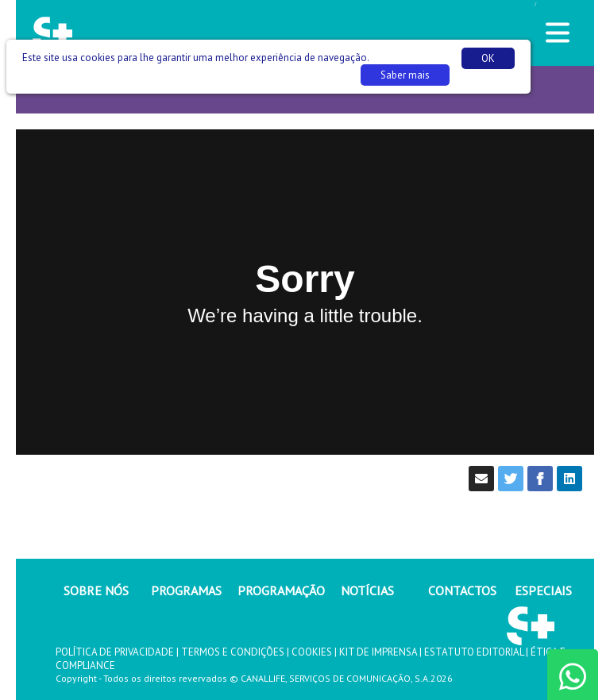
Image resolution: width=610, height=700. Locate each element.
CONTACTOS (462, 590)
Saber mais (405, 75)
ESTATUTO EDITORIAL (474, 652)
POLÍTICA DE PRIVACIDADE (115, 652)
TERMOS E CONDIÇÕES (233, 652)
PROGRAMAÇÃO (281, 590)
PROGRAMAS (186, 590)
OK (488, 58)
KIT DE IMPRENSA (378, 652)
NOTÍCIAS (367, 590)
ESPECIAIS (543, 590)
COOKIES (312, 652)
